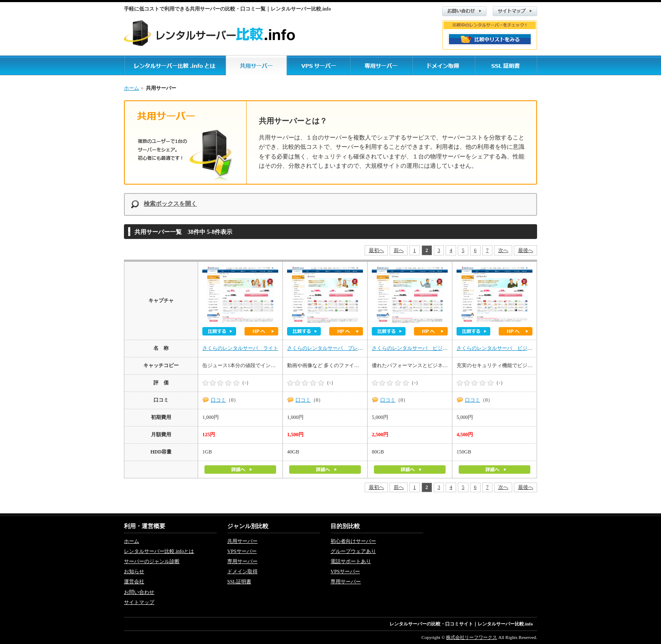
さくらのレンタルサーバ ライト (240, 348)
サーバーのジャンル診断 (152, 561)
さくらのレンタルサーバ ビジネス (412, 348)
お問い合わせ (464, 11)
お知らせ (134, 572)
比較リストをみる (490, 39)
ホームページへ (261, 331)
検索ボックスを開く (170, 204)
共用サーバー (242, 541)
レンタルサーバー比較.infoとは (159, 551)
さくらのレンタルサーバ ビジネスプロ (502, 348)
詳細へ (240, 470)
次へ (503, 250)
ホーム (132, 88)
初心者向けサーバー (353, 541)
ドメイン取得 (242, 572)
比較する (219, 331)
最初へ (376, 250)
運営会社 (134, 582)
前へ (399, 250)
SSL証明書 (239, 582)
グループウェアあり (353, 551)
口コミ (218, 400)
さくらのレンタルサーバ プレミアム (330, 348)
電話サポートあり (351, 561)
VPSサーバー (242, 551)
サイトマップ (515, 11)
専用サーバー (242, 561)
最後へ (526, 250)
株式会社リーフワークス (472, 637)
